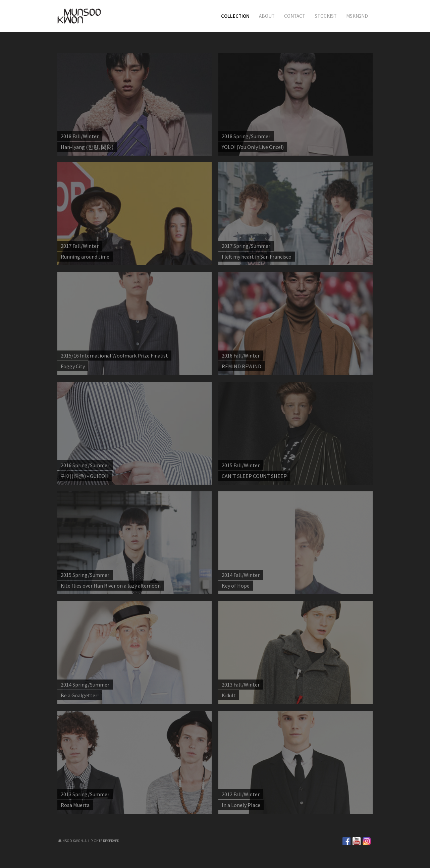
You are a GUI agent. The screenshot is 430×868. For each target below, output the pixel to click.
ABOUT (267, 16)
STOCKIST (326, 16)
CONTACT (295, 16)
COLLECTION (235, 16)
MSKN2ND (357, 16)
